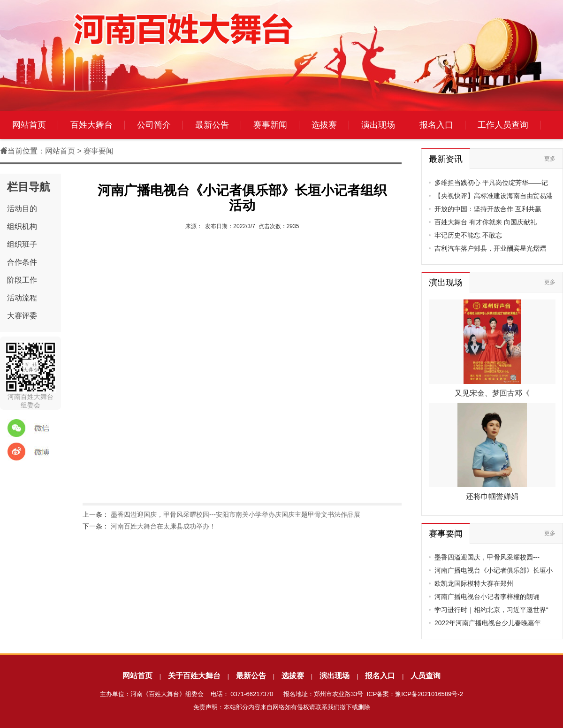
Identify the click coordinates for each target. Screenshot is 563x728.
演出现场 (378, 125)
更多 (550, 159)
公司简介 (154, 125)
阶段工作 (22, 280)
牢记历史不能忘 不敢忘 (468, 235)
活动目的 (22, 209)
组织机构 (22, 226)
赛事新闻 (270, 125)
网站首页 (29, 125)
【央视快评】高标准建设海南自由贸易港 (494, 196)
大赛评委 (22, 316)
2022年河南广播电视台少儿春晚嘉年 (488, 623)
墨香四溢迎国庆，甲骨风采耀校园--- (487, 557)
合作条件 (22, 262)
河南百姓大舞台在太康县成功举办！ (163, 526)
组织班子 (22, 244)
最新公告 (212, 125)
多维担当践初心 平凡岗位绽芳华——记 (491, 183)
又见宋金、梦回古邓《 (492, 393)
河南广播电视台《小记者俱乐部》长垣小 (494, 570)
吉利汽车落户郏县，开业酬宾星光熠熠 (490, 248)
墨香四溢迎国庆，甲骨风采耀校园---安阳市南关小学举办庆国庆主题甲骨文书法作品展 (236, 514)
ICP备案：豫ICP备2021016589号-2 (415, 694)
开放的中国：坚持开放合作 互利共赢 (488, 209)
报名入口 (436, 125)
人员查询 (426, 676)
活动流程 (22, 298)
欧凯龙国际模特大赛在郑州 (474, 583)
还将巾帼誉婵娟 (492, 496)
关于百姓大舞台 (194, 676)
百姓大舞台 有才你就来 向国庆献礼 (486, 222)
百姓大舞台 (91, 125)
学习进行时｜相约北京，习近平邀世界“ (491, 610)
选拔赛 (324, 125)
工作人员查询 (503, 125)
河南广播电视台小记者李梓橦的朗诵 (487, 597)
